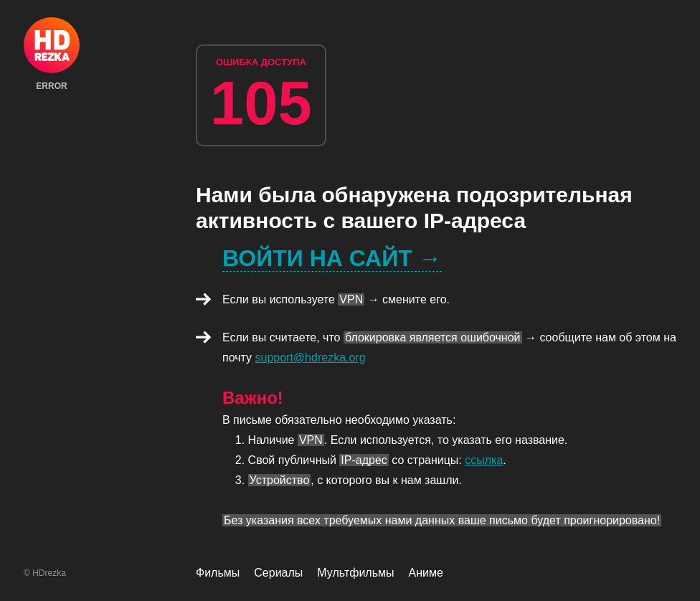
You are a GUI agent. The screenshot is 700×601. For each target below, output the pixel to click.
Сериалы (278, 573)
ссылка (484, 460)
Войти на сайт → (332, 258)
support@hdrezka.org (311, 358)
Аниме (426, 573)
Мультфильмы (355, 573)
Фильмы (218, 573)
